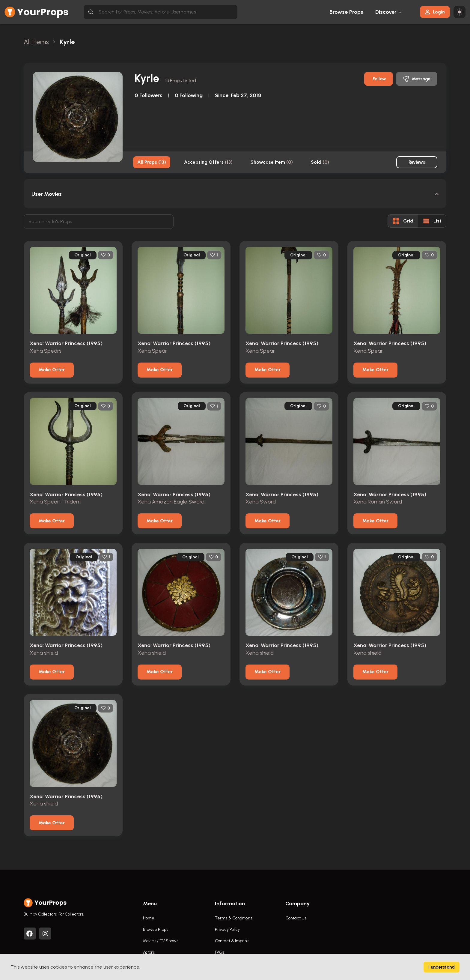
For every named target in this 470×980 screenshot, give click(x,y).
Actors (149, 952)
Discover (386, 12)
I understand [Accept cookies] (442, 967)
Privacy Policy (227, 929)
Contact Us (296, 918)
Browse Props (346, 12)
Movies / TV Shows (161, 941)
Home (149, 918)
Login (435, 12)
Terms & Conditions (234, 918)
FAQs (220, 952)
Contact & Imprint (232, 941)
